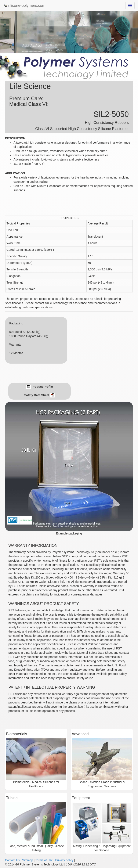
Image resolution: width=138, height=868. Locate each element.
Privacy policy (64, 860)
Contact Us (12, 860)
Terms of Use (44, 860)
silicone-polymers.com (24, 6)
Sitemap (27, 860)
